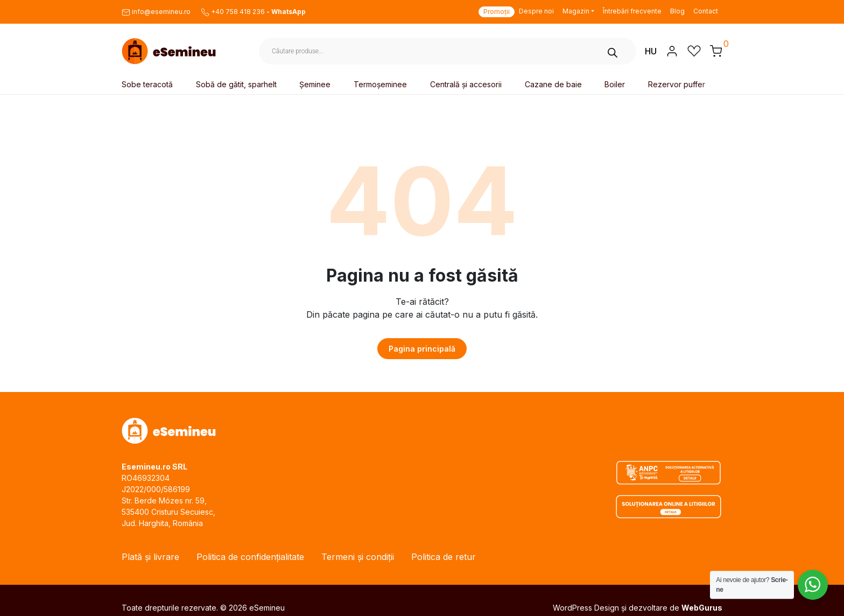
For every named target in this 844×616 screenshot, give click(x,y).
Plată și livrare (150, 557)
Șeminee (315, 84)
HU (651, 51)
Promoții (497, 12)
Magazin (576, 11)
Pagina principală (422, 349)
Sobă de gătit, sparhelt (236, 84)
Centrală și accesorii (466, 84)
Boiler (615, 84)
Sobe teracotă (147, 84)
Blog (677, 11)
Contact (706, 11)
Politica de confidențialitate (250, 557)
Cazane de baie (553, 84)
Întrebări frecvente (632, 11)
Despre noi (536, 11)
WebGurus (702, 608)
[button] (716, 51)
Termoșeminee (380, 84)
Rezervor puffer (677, 84)
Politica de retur (444, 557)
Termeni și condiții (358, 557)
